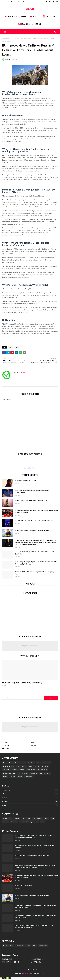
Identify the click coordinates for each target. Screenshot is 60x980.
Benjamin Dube (8, 763)
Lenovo (40, 818)
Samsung (29, 822)
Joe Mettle (45, 766)
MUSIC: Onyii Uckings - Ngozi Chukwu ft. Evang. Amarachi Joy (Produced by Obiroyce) (36, 563)
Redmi (22, 822)
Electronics (19, 946)
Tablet (30, 805)
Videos (35, 16)
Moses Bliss (33, 773)
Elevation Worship (9, 766)
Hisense (17, 818)
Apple (5, 818)
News (5, 946)
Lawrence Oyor (42, 770)
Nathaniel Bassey (45, 773)
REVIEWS (11, 16)
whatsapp (5, 748)
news (9, 39)
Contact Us (17, 2)
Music (23, 16)
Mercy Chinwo (22, 773)
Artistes (49, 16)
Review (28, 946)
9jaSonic (8, 59)
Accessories (30, 790)
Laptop (30, 798)
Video (35, 946)
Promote (25, 2)
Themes (26, 973)
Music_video (43, 946)
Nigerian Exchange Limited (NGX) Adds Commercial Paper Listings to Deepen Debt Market (35, 866)
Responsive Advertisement (30, 646)
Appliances (30, 794)
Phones (30, 801)
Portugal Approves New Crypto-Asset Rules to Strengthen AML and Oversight (35, 906)
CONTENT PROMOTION (10, 962)
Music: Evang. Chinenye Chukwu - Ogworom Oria (32, 530)
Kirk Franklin (31, 770)
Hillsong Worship (34, 766)
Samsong (13, 777)
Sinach (20, 777)
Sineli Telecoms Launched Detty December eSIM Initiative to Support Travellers (36, 511)
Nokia (46, 818)
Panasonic (14, 822)
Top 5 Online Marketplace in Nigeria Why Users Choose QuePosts (34, 553)
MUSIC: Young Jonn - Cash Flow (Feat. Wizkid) (22, 683)
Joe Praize (6, 770)
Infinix (24, 818)
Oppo (52, 818)
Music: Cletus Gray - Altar (24, 885)
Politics (17, 347)
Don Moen (31, 763)
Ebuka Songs (46, 763)
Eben (38, 763)
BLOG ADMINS (7, 959)
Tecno (36, 822)
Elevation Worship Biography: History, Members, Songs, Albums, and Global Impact (34, 926)
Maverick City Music (9, 773)
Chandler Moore (20, 763)
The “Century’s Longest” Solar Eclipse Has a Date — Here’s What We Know (35, 916)
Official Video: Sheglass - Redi (25, 480)
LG (34, 818)
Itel (29, 818)
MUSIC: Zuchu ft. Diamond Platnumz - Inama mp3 (32, 855)
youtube (33, 745)
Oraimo (6, 822)
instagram (5, 745)
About (10, 2)
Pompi (5, 777)
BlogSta (30, 9)
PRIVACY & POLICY (37, 959)
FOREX (37, 24)
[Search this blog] (23, 698)
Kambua (22, 770)
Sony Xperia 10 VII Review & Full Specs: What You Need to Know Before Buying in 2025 (35, 836)
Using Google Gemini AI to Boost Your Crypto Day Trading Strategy (35, 846)
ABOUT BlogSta (36, 962)
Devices (24, 24)
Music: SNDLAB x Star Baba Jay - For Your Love (31, 500)
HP (10, 818)
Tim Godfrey (29, 777)
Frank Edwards (21, 766)
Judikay (14, 770)
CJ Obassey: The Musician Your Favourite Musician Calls (34, 520)
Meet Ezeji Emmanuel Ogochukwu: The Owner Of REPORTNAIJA (32, 491)
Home (4, 2)
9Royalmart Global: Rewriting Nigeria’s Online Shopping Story (34, 573)
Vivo (42, 822)
